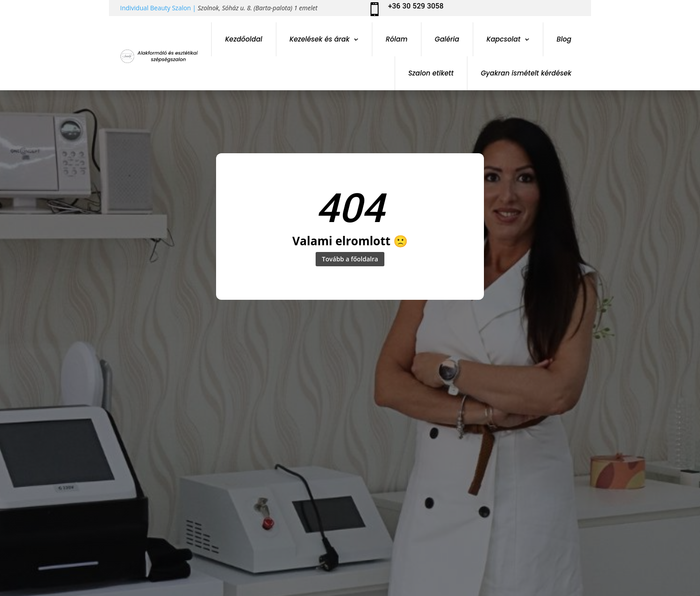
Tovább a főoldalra (350, 260)
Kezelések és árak (320, 39)
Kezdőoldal (244, 39)
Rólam (397, 39)
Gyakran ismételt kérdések (526, 73)
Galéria (447, 39)
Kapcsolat (504, 39)
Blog (564, 39)
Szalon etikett (431, 73)
